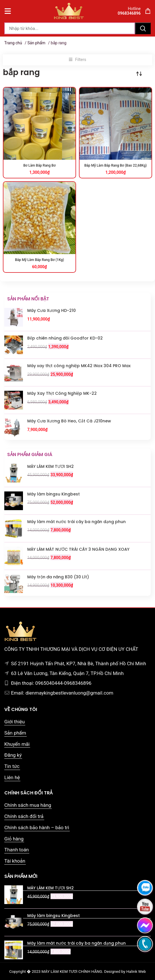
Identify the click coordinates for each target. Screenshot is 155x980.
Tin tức (12, 766)
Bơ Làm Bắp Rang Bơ (39, 165)
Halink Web (136, 971)
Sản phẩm (36, 43)
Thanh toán (17, 850)
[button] (77, 60)
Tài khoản (15, 861)
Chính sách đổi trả (24, 816)
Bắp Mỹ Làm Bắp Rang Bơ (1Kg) (39, 260)
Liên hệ (12, 777)
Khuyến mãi (17, 744)
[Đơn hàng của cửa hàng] (139, 74)
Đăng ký (13, 755)
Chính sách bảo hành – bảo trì (37, 828)
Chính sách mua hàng (28, 805)
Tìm (143, 28)
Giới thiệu (14, 722)
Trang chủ (13, 43)
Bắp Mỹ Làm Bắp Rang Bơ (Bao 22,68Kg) (116, 165)
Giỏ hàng (14, 839)
